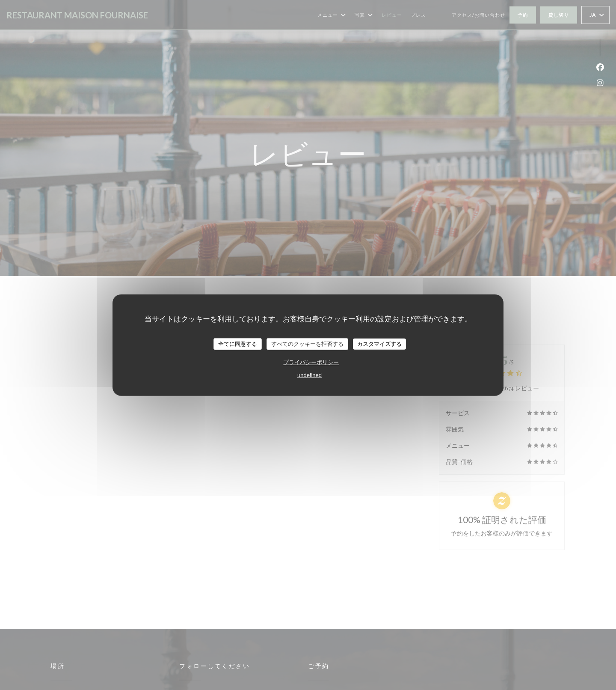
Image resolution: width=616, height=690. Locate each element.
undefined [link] (309, 375)
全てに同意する (238, 344)
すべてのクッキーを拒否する (307, 344)
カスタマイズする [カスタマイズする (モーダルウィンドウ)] (379, 344)
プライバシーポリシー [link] (311, 362)
